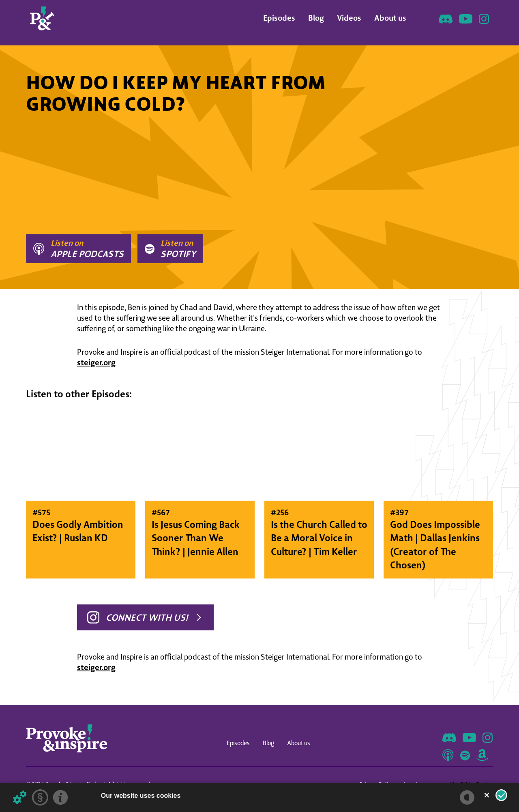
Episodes (279, 18)
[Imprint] (60, 797)
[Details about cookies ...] (20, 797)
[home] (42, 18)
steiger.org (96, 362)
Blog (316, 18)
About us (390, 18)
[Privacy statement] (40, 797)
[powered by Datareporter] (467, 797)
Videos (349, 18)
